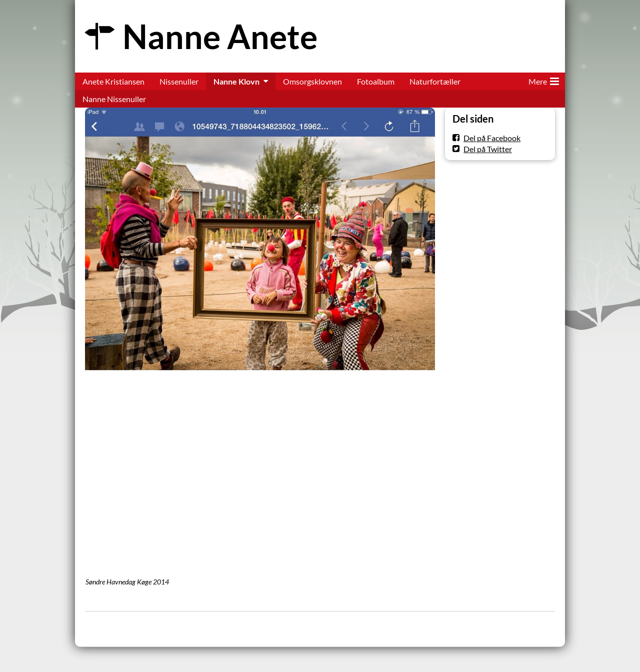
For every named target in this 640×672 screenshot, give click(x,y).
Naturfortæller (435, 81)
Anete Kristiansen (113, 81)
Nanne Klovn (236, 81)
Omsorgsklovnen (312, 81)
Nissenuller (179, 81)
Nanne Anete (220, 36)
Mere (544, 80)
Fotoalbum (376, 81)
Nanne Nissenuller (114, 99)
